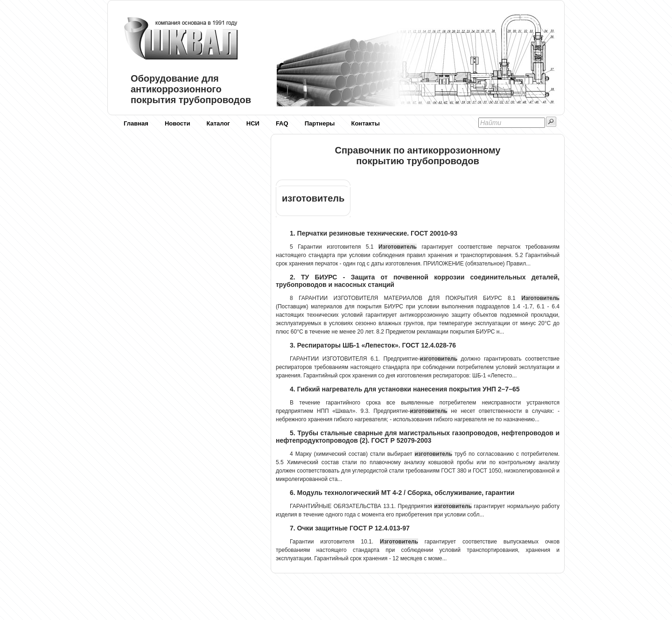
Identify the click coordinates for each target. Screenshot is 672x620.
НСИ (253, 123)
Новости (178, 123)
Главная (136, 123)
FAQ (282, 123)
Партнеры (320, 123)
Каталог (218, 123)
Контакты (365, 123)
